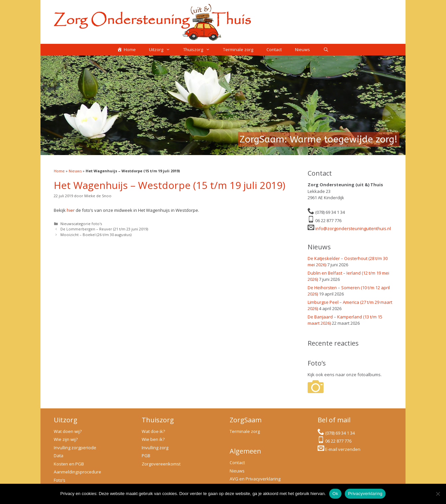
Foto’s (60, 480)
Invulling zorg (155, 448)
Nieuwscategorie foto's (81, 224)
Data (59, 456)
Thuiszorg (200, 50)
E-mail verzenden (343, 449)
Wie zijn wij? (66, 439)
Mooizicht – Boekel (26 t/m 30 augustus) (96, 235)
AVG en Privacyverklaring (255, 479)
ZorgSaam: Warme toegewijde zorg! (319, 139)
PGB (146, 456)
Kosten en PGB (69, 464)
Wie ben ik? (153, 439)
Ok (335, 494)
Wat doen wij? (68, 431)
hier (71, 210)
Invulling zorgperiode (75, 448)
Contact (274, 49)
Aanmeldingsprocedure (77, 472)
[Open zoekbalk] (326, 50)
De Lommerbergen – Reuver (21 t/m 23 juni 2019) (104, 229)
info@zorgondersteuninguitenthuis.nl (353, 228)
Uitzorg (163, 50)
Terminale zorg (238, 49)
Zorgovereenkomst (161, 464)
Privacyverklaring (365, 494)
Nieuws (302, 49)
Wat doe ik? (153, 431)
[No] (438, 494)
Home (59, 171)
